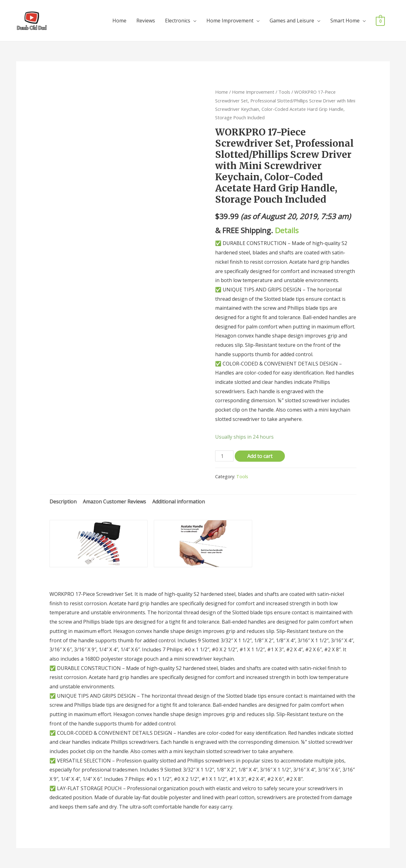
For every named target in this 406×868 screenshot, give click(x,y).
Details (287, 230)
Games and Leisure (292, 21)
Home (119, 21)
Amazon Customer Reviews (114, 502)
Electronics (178, 21)
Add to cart (260, 456)
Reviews (146, 21)
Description (63, 502)
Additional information (179, 502)
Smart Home (345, 21)
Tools (284, 92)
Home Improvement (230, 21)
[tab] (63, 502)
